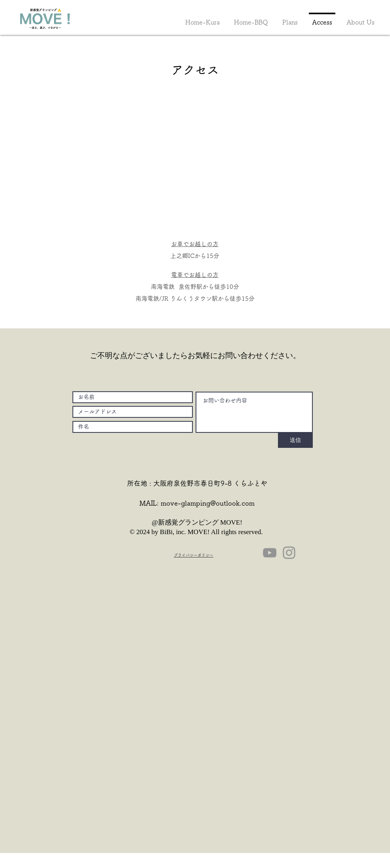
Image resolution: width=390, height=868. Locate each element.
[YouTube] (270, 553)
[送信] (295, 440)
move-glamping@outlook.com (208, 503)
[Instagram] (289, 553)
